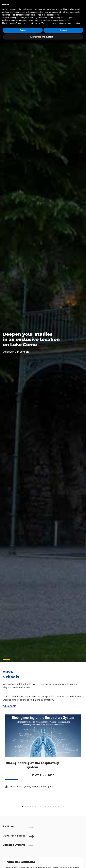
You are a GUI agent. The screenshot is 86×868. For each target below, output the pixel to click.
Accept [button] (63, 30)
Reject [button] (23, 30)
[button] (23, 807)
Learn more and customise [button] (43, 37)
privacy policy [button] (76, 9)
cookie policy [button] (53, 15)
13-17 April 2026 (43, 775)
